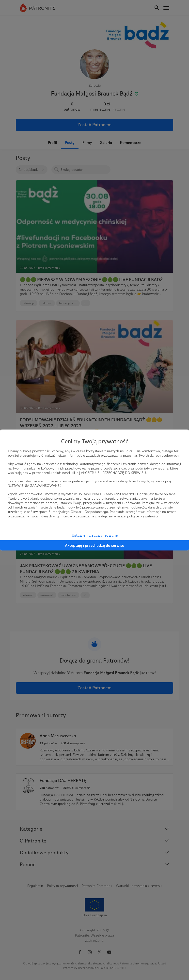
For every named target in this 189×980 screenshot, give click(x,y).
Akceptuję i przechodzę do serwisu (95, 545)
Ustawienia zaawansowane (95, 535)
